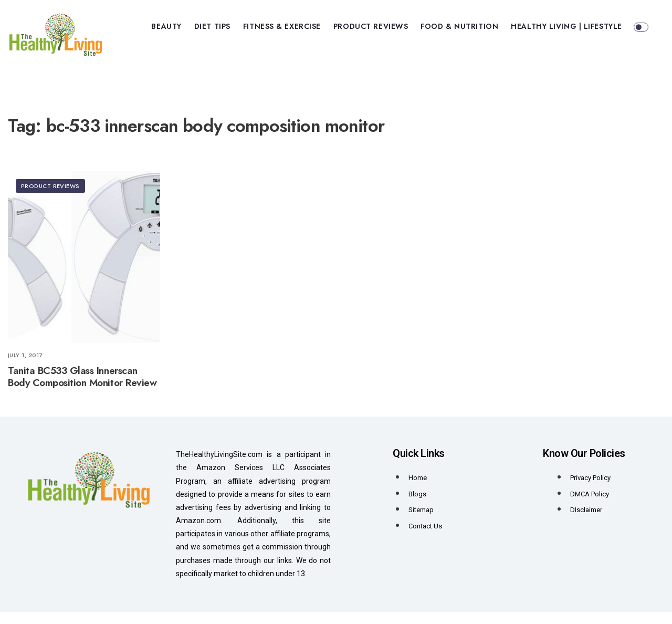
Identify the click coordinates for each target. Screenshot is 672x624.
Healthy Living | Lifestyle (566, 26)
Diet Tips (212, 26)
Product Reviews (371, 26)
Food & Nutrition (459, 26)
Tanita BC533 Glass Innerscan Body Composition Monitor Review (82, 389)
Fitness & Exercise (282, 26)
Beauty (166, 26)
